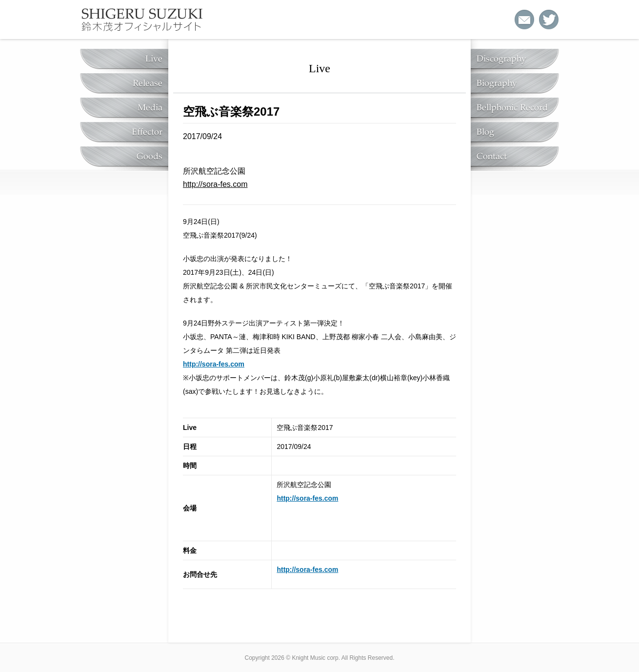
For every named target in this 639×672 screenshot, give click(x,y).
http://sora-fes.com (215, 184)
